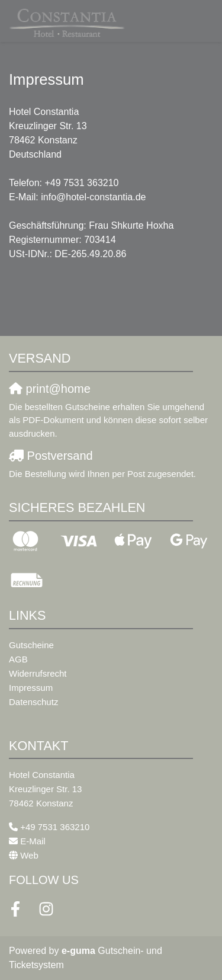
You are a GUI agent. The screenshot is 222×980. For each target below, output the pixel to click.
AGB (18, 659)
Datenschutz (33, 702)
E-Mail (33, 841)
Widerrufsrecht (38, 673)
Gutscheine (31, 645)
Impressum (31, 688)
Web (29, 855)
